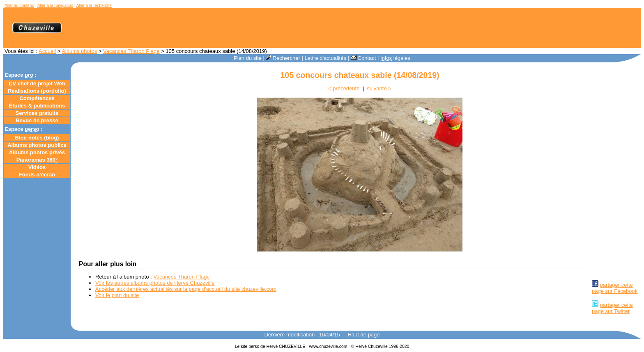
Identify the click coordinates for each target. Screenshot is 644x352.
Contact (363, 58)
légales (395, 58)
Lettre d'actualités (325, 58)
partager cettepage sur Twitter (612, 308)
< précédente (344, 88)
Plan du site (248, 58)
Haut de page (363, 335)
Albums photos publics (37, 145)
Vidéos (37, 167)
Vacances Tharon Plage (131, 51)
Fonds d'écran (37, 175)
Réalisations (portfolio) (37, 91)
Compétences (37, 98)
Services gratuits (37, 113)
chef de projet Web (37, 83)
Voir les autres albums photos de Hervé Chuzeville (155, 283)
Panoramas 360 (37, 160)
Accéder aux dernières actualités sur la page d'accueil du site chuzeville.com (186, 289)
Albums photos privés (37, 152)
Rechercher (283, 58)
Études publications (37, 106)
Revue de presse (37, 120)
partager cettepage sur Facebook (615, 288)
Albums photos (79, 51)
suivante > (379, 88)
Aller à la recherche (94, 6)
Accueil (47, 51)
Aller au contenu (19, 6)
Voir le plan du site (117, 295)
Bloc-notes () (37, 138)
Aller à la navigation (55, 6)
